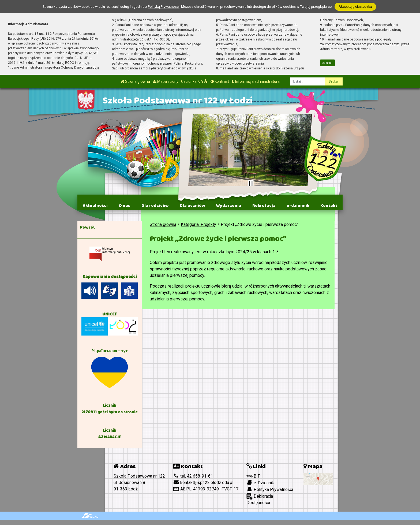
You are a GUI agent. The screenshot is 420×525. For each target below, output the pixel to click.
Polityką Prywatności (164, 7)
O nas (125, 206)
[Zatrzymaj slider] (251, 184)
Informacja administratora (256, 81)
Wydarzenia (229, 206)
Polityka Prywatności (270, 489)
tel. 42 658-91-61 (193, 476)
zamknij (327, 63)
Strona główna (135, 81)
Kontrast (220, 81)
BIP (254, 476)
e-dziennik (298, 206)
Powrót (88, 227)
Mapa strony (166, 81)
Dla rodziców (155, 206)
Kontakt (329, 206)
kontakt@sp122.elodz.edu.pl (203, 483)
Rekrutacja (264, 206)
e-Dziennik (260, 483)
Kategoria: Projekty (198, 224)
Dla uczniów (192, 206)
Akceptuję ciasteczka (355, 7)
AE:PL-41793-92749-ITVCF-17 (206, 489)
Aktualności (95, 206)
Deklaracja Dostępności (260, 499)
